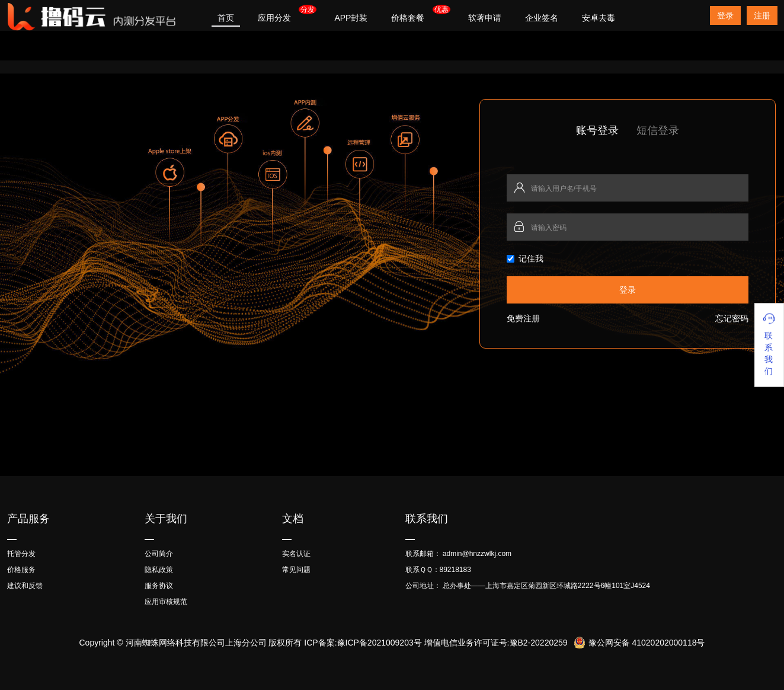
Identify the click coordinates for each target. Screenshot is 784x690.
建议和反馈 (25, 586)
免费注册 (523, 318)
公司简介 (159, 554)
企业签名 (542, 18)
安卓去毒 (599, 18)
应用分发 (274, 18)
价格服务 (21, 570)
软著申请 (485, 18)
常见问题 (296, 570)
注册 (762, 15)
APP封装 (351, 18)
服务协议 (159, 586)
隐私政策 (159, 570)
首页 (226, 18)
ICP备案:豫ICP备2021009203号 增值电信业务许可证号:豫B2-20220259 (436, 643)
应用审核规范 (166, 602)
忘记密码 (732, 318)
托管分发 (21, 554)
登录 (725, 15)
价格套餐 (408, 18)
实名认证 (296, 554)
